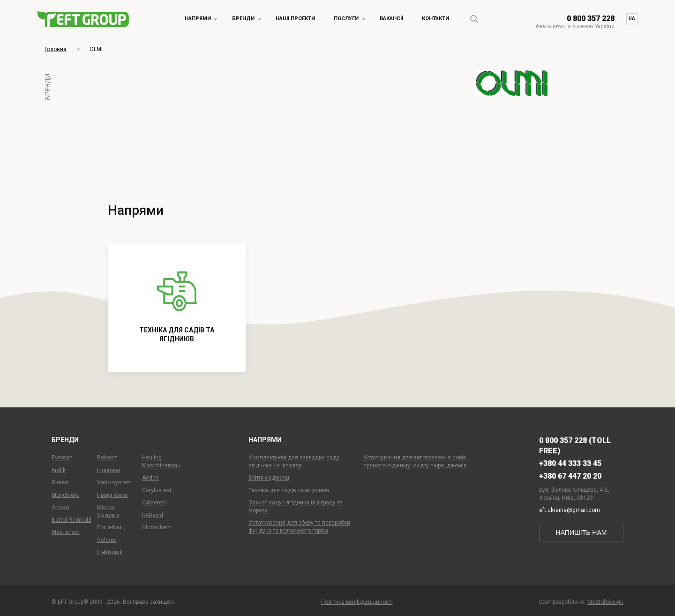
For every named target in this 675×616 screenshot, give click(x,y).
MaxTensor (66, 532)
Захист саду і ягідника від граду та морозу (296, 507)
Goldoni (107, 540)
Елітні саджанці (270, 478)
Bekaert (107, 458)
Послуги (346, 19)
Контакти (435, 19)
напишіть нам (581, 533)
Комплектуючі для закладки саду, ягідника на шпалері (295, 462)
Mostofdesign (605, 602)
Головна (56, 49)
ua (632, 19)
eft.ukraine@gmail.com (570, 510)
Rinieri (60, 482)
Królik (59, 470)
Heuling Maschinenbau (161, 462)
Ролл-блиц (111, 527)
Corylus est (157, 490)
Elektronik (110, 552)
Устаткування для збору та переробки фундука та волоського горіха (299, 527)
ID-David (153, 515)
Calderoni (154, 503)
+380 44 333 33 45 (570, 463)
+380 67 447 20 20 (570, 476)
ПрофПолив (112, 495)
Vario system (114, 482)
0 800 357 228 (591, 19)
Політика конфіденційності (357, 602)
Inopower (109, 470)
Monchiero (65, 495)
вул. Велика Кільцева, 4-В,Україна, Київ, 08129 (574, 494)
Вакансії (391, 19)
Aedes (150, 478)
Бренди (243, 19)
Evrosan (62, 458)
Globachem (157, 527)
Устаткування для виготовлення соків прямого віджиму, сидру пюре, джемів (415, 462)
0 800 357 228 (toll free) (575, 446)
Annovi (60, 507)
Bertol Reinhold (71, 520)
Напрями (198, 19)
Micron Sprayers (108, 511)
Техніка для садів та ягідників (289, 490)
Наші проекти (295, 19)
